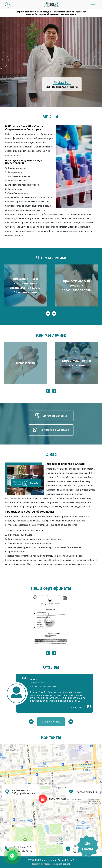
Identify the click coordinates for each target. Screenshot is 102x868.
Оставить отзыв (51, 722)
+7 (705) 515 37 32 (22, 847)
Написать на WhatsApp (51, 430)
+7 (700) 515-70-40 (22, 851)
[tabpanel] (51, 62)
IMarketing (66, 864)
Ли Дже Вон (62, 83)
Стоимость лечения (51, 416)
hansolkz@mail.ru (87, 792)
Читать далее (76, 707)
